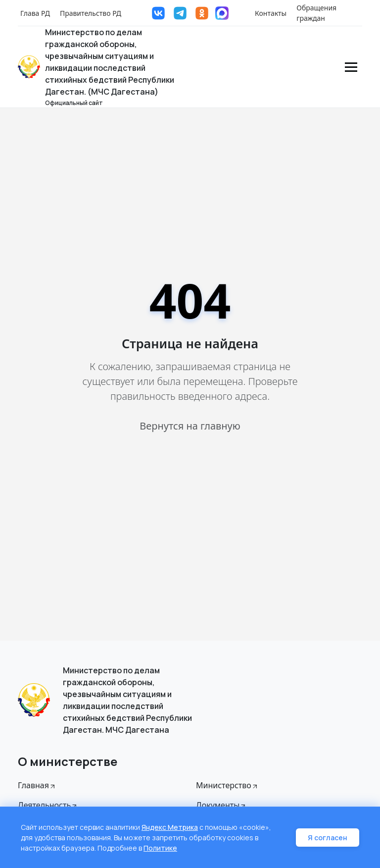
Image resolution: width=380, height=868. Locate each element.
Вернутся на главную (190, 426)
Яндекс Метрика (170, 827)
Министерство (227, 785)
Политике (160, 848)
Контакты (271, 13)
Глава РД (35, 13)
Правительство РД (91, 13)
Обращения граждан (316, 13)
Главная (37, 785)
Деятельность (48, 805)
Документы (221, 805)
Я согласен (328, 838)
